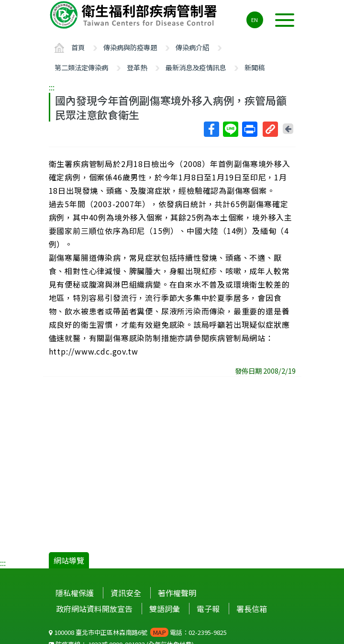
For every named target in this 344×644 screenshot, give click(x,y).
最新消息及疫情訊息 (196, 67)
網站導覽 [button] (69, 560)
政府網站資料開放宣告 (94, 609)
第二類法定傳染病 (81, 67)
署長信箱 (252, 609)
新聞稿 (255, 67)
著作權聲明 (177, 593)
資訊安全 (126, 593)
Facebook (211, 129)
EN (255, 20)
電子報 (208, 609)
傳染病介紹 (192, 47)
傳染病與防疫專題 (130, 47)
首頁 (78, 47)
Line (230, 129)
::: (52, 87)
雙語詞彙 (165, 609)
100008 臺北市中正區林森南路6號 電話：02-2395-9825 (138, 632)
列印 (249, 129)
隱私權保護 (75, 593)
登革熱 (137, 67)
